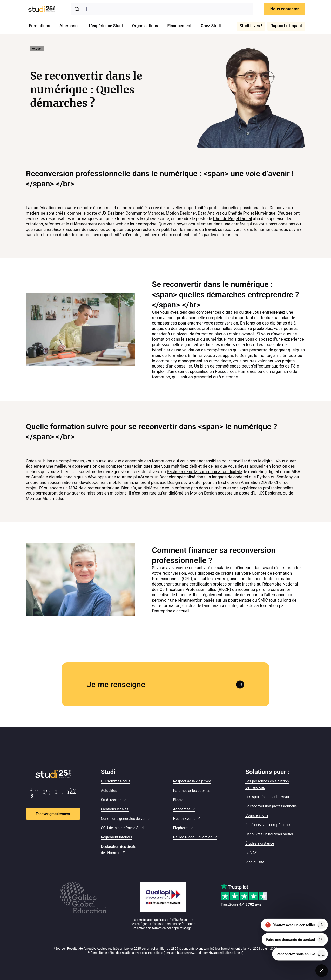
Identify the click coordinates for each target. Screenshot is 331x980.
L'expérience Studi (106, 26)
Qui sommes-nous (116, 781)
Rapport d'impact (286, 26)
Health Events (184, 819)
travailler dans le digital (253, 461)
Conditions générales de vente (125, 819)
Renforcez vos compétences (268, 825)
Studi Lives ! (251, 26)
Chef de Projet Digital (233, 219)
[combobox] (162, 9)
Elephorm (181, 828)
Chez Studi (211, 26)
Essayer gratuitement (53, 814)
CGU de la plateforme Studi (123, 828)
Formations (40, 26)
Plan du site (255, 862)
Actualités (109, 791)
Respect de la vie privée (192, 781)
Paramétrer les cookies (192, 791)
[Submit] (78, 9)
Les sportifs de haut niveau (267, 797)
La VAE (251, 853)
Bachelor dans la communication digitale (204, 472)
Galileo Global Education (193, 837)
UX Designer (112, 213)
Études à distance (260, 843)
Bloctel (179, 800)
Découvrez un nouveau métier (269, 834)
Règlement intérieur (117, 837)
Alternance (70, 26)
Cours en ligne (257, 815)
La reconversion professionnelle (271, 806)
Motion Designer (181, 213)
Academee (182, 809)
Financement (180, 26)
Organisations (145, 26)
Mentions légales (115, 809)
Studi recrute (111, 800)
